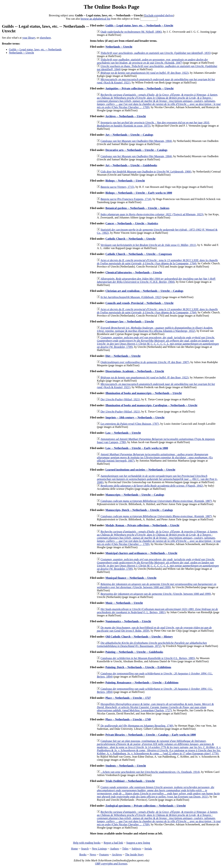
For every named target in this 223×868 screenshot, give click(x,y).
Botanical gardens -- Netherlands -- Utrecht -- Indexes (137, 208)
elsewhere (45, 38)
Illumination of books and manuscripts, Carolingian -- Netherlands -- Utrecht (151, 405)
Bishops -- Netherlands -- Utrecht (125, 181)
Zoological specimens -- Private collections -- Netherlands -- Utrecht (146, 806)
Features (104, 855)
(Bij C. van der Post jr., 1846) (157, 479)
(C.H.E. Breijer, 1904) (156, 280)
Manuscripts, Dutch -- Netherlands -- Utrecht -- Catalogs (139, 510)
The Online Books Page (111, 7)
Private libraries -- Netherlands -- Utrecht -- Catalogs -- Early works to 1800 (151, 735)
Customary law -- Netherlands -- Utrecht (130, 321)
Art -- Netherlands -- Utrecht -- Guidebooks (131, 165)
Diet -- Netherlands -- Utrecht (123, 356)
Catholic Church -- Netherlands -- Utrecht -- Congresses (139, 254)
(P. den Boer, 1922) (145, 73)
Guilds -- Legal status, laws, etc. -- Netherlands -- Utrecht (139, 25)
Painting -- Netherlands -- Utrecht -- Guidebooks (134, 652)
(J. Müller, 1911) (148, 245)
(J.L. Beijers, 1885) (148, 658)
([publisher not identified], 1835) (156, 53)
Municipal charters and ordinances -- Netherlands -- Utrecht (141, 553)
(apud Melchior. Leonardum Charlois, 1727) (155, 707)
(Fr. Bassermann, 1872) (152, 644)
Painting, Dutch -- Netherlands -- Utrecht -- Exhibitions (138, 667)
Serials (148, 849)
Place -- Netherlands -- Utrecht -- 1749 (128, 719)
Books (83, 855)
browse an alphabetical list (95, 19)
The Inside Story (134, 855)
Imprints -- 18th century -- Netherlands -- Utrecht (135, 417)
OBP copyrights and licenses (111, 864)
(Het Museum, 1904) (136, 141)
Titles (125, 849)
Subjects (136, 849)
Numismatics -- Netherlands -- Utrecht (128, 621)
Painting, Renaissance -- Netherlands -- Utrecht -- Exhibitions (142, 683)
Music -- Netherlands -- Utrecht (124, 603)
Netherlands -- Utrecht (21, 53)
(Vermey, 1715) (117, 187)
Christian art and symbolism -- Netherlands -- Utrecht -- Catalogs (144, 291)
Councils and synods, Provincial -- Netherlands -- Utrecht (139, 303)
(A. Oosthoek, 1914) (150, 772)
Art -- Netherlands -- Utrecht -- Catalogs (129, 135)
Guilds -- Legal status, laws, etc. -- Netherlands (35, 49)
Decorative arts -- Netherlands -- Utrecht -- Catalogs (136, 150)
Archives (117, 855)
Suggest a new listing (138, 843)
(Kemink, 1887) (156, 501)
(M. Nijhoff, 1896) (131, 32)
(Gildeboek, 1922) (131, 297)
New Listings (99, 849)
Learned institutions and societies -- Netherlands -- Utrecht (140, 470)
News (93, 855)
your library (29, 38)
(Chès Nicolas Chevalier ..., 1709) (159, 101)
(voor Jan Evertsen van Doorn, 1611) (158, 792)
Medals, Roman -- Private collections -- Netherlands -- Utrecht (142, 525)
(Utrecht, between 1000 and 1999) (157, 586)
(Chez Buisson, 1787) (130, 424)
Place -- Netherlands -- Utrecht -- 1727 (128, 698)
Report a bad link (113, 843)
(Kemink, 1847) (152, 61)
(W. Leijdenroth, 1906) (146, 172)
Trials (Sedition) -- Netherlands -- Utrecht (130, 781)
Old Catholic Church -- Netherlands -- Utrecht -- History (139, 637)
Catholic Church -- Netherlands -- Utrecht (130, 239)
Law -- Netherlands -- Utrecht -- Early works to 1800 (137, 448)
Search (85, 849)
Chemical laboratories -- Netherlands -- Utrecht (134, 272)
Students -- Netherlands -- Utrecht (126, 766)
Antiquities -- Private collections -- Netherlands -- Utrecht (139, 88)
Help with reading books (87, 843)
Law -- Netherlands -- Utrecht (123, 433)
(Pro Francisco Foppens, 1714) (126, 199)
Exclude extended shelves (159, 15)
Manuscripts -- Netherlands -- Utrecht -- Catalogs (135, 495)
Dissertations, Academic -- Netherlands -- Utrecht (135, 371)
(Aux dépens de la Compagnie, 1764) (157, 262)
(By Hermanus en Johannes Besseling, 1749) (137, 726)
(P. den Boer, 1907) (145, 362)
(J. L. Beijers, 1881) (157, 611)
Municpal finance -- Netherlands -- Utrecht (131, 578)
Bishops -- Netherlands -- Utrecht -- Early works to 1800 (139, 193)
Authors (114, 849)
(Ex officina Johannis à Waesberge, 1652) (155, 329)
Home (74, 849)
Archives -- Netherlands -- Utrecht (126, 116)
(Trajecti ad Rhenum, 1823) (152, 214)
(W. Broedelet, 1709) (158, 342)
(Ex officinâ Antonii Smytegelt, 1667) (155, 457)
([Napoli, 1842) (152, 486)
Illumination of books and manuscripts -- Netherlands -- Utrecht (144, 393)
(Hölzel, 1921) (120, 399)
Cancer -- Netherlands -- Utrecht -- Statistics (132, 223)
